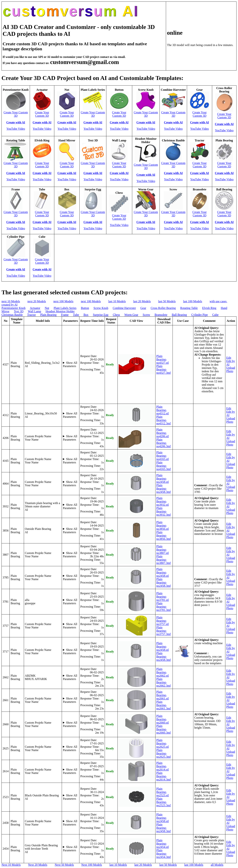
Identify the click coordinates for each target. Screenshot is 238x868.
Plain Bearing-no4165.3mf (164, 466)
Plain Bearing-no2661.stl (163, 695)
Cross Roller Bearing (163, 308)
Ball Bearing (179, 315)
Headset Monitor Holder (60, 311)
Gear (143, 308)
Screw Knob (101, 308)
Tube (76, 315)
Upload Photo (231, 369)
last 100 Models (193, 301)
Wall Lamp (34, 311)
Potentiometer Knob (13, 308)
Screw (146, 315)
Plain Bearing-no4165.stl (163, 456)
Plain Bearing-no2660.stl (163, 719)
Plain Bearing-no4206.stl (163, 433)
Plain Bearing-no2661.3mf (164, 705)
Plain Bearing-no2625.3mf (164, 753)
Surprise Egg (101, 315)
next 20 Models (37, 301)
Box (86, 315)
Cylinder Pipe (200, 315)
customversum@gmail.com (85, 62)
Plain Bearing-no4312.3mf (164, 420)
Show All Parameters (70, 364)
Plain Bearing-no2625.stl (163, 743)
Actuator (35, 308)
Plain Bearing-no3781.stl (163, 597)
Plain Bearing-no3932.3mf (164, 511)
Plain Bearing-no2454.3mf (164, 854)
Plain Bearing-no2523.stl (163, 792)
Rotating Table (189, 308)
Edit (229, 358)
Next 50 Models (64, 865)
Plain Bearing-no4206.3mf (164, 443)
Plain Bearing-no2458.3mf (164, 489)
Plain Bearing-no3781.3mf (164, 607)
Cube (215, 315)
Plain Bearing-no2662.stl (163, 672)
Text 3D (19, 311)
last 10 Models (117, 301)
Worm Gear (131, 315)
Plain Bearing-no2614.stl (163, 766)
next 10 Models (11, 301)
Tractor (32, 315)
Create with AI (16, 122)
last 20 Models (142, 301)
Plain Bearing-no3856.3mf (164, 536)
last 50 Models (167, 301)
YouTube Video (16, 129)
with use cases (218, 301)
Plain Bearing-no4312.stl (163, 410)
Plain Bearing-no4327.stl (163, 359)
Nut (47, 308)
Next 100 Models (92, 865)
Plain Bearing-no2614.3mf (164, 776)
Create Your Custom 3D (16, 114)
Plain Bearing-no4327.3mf (164, 369)
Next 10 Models (11, 865)
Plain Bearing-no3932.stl (163, 501)
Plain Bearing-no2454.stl (163, 844)
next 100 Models (63, 301)
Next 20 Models (38, 865)
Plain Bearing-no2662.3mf (164, 682)
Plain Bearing (48, 315)
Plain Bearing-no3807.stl (163, 550)
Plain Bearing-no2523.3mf (164, 802)
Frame (65, 315)
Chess (116, 315)
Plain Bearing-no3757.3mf (164, 631)
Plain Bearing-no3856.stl (163, 525)
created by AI (9, 305)
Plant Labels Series (65, 308)
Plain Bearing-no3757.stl (163, 621)
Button (85, 308)
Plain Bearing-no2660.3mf (164, 729)
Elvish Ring (209, 308)
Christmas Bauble (12, 315)
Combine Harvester (124, 308)
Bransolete (161, 315)
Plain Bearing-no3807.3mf (164, 560)
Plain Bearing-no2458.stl (163, 479)
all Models (217, 865)
